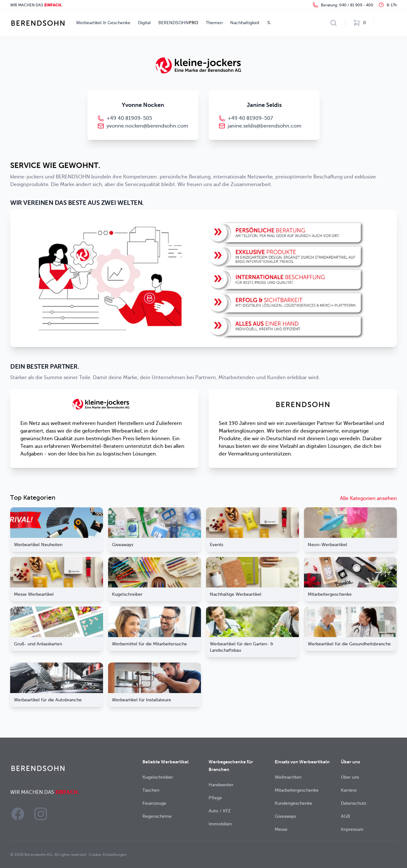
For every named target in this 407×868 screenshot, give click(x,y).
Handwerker (221, 785)
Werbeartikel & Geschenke (103, 23)
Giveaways (285, 816)
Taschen (151, 790)
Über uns (350, 777)
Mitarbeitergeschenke (297, 790)
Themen (214, 23)
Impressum (352, 829)
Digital (144, 23)
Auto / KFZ (220, 811)
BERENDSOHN (178, 23)
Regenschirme (157, 816)
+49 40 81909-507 (250, 118)
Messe (281, 829)
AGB (345, 816)
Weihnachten (288, 777)
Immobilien (220, 824)
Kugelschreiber (158, 777)
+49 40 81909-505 (129, 118)
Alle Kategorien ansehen (368, 498)
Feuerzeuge (154, 803)
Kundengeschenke (293, 803)
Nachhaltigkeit (245, 23)
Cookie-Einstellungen (108, 855)
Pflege (215, 798)
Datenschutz (354, 803)
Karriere (349, 790)
